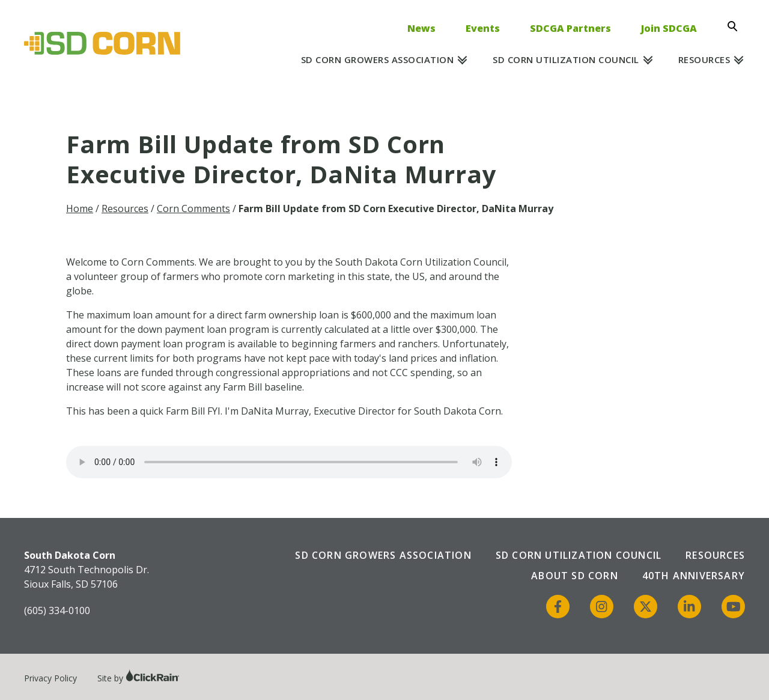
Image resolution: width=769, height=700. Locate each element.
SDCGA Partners (570, 28)
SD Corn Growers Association (378, 59)
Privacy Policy (50, 678)
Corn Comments (193, 208)
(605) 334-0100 (57, 610)
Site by (138, 678)
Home (80, 208)
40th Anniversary (694, 576)
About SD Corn (575, 576)
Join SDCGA (669, 28)
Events (483, 28)
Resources (704, 59)
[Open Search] (736, 26)
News (421, 28)
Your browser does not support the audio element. (289, 462)
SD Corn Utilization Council (566, 59)
